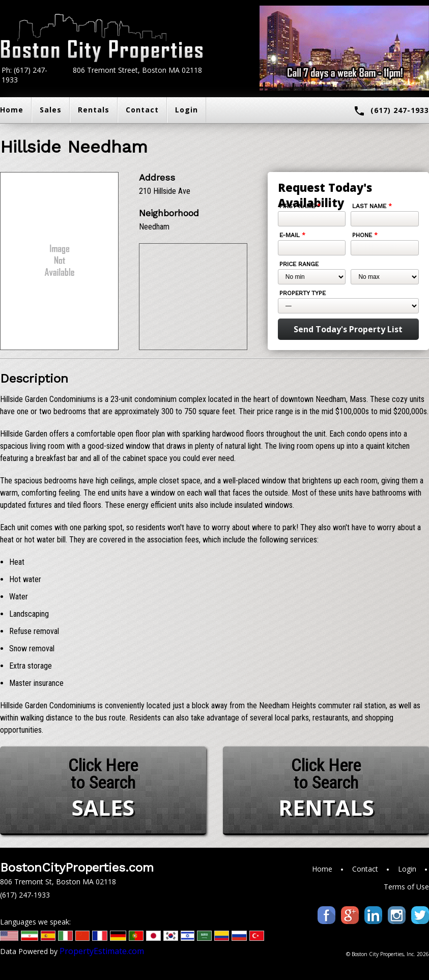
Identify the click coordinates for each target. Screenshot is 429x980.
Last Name (372, 206)
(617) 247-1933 (391, 111)
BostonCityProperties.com (77, 868)
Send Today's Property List (348, 329)
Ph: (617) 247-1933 (24, 75)
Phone (365, 235)
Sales (51, 110)
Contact (142, 110)
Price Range (299, 264)
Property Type (303, 293)
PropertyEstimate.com (102, 951)
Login (187, 110)
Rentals (94, 110)
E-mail (292, 235)
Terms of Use (406, 887)
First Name (300, 206)
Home (322, 869)
